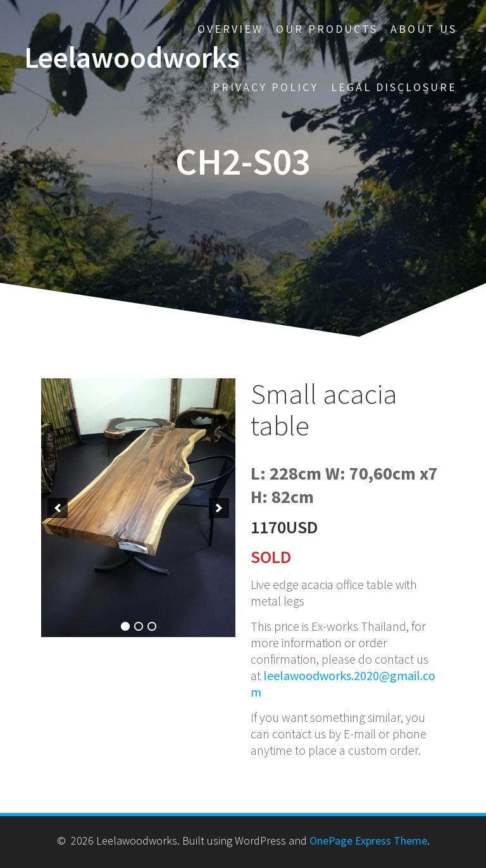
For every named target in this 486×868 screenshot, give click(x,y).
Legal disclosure (394, 87)
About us (424, 29)
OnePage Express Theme (368, 840)
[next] (219, 508)
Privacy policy (265, 87)
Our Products (327, 29)
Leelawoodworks (132, 58)
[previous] (58, 508)
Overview (230, 29)
